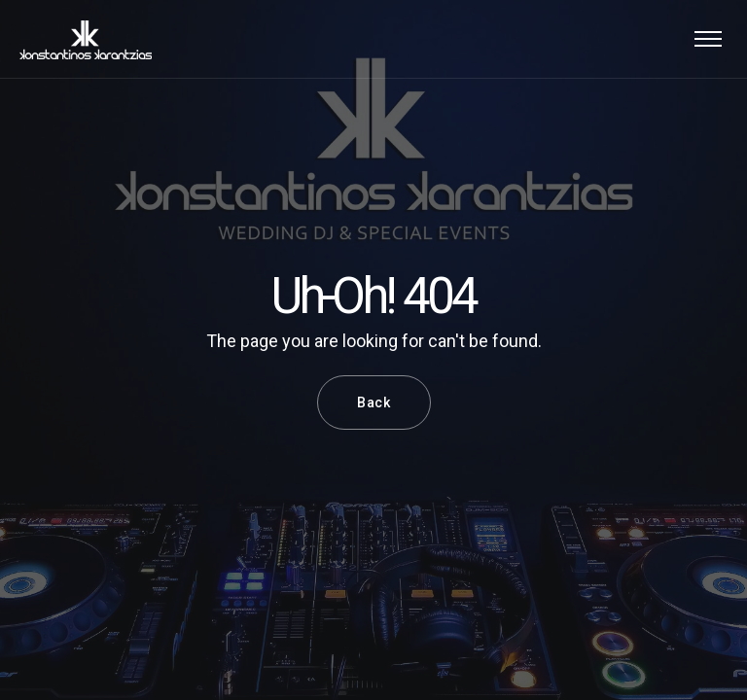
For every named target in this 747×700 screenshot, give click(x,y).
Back (374, 402)
